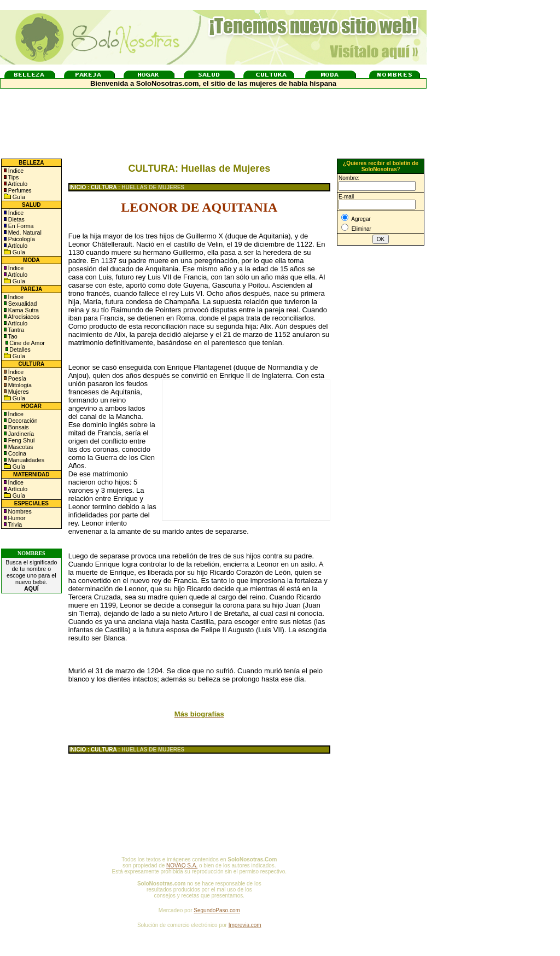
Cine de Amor (27, 343)
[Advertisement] (246, 450)
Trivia (14, 524)
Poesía (16, 378)
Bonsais (18, 427)
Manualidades (25, 460)
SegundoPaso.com (217, 910)
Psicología (21, 239)
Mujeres (18, 392)
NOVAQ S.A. (182, 865)
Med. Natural (24, 232)
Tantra (15, 330)
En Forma (20, 226)
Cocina (16, 453)
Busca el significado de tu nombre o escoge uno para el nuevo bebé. (31, 575)
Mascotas (20, 447)
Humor (17, 518)
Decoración (22, 421)
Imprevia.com (245, 925)
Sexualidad (22, 304)
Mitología (19, 385)
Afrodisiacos (23, 317)
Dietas (16, 219)
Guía (18, 197)
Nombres (20, 511)
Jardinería (20, 434)
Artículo (17, 184)
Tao (12, 336)
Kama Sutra (23, 310)
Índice (15, 171)
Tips (13, 177)
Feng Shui (21, 440)
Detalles (20, 349)
